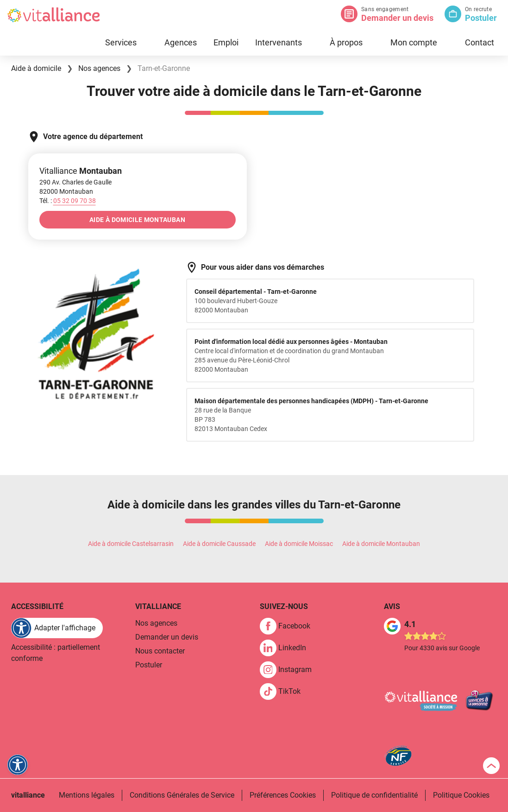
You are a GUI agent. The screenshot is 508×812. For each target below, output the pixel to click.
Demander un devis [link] (167, 637)
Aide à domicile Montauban (381, 544)
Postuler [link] (149, 665)
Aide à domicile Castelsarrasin (131, 544)
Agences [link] (181, 42)
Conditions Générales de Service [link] (182, 795)
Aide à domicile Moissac (299, 544)
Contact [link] (480, 42)
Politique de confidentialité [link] (374, 795)
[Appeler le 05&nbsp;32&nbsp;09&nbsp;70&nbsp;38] (75, 201)
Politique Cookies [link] (461, 795)
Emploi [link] (226, 42)
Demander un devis (397, 18)
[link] (289, 626)
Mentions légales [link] (87, 795)
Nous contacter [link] (160, 651)
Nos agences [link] (156, 623)
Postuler (481, 18)
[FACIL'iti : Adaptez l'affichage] (57, 628)
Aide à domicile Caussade (219, 544)
